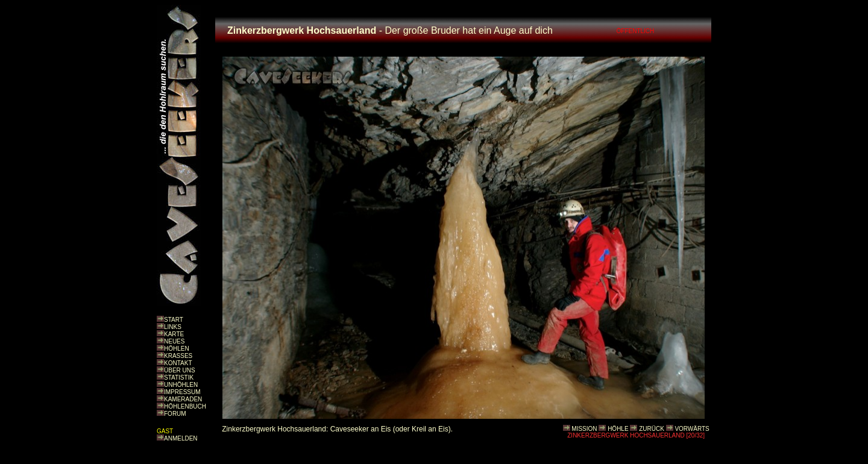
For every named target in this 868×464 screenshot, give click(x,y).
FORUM (175, 414)
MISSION (584, 429)
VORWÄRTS (692, 429)
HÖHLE (618, 429)
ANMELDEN (181, 438)
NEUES (174, 341)
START (174, 320)
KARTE (174, 334)
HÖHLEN (177, 349)
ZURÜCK (652, 429)
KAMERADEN (183, 399)
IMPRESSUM (182, 392)
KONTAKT (178, 363)
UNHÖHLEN (181, 385)
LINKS (173, 327)
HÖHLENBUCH (185, 406)
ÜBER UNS (180, 370)
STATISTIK (179, 378)
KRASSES (178, 356)
